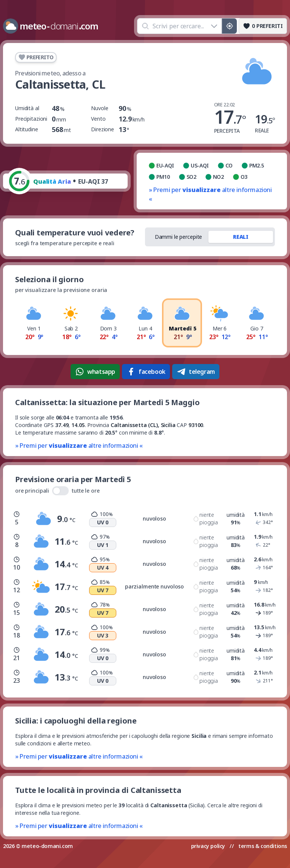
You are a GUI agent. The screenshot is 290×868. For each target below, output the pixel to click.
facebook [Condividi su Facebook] (146, 372)
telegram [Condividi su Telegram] (196, 372)
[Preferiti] (263, 26)
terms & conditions (263, 846)
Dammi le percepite (179, 237)
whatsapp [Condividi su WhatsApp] (95, 372)
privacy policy (208, 846)
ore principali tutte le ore (57, 491)
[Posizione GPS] (229, 26)
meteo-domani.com (47, 846)
